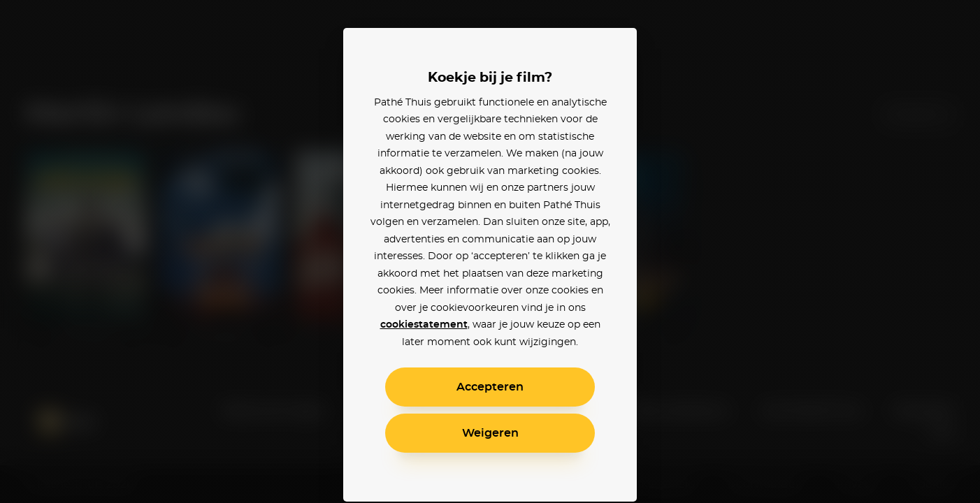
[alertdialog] (490, 251)
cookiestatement (424, 325)
